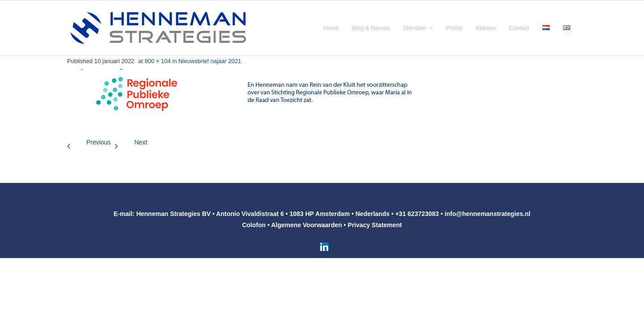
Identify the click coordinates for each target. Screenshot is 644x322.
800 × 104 (157, 61)
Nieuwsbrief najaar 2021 (210, 61)
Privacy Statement (375, 225)
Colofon (254, 225)
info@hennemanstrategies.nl (487, 214)
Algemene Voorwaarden (306, 225)
